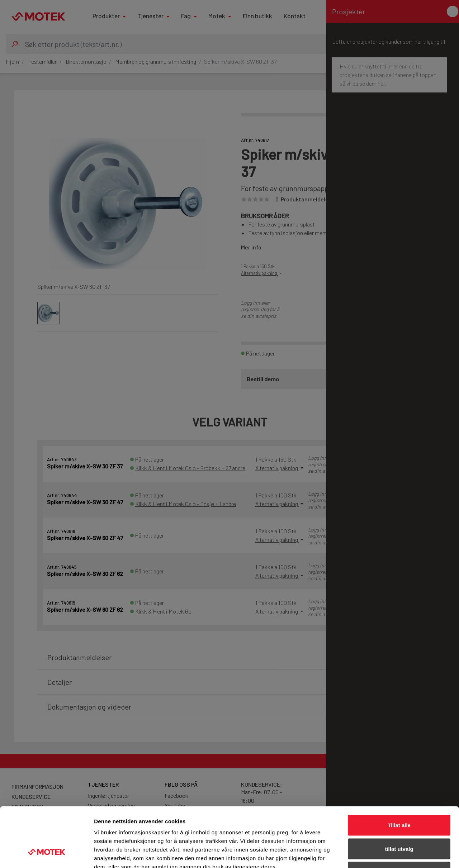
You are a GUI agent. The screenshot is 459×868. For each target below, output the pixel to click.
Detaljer (382, 854)
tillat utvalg (399, 798)
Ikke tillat (399, 821)
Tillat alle (399, 774)
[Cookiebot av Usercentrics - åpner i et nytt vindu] (46, 854)
